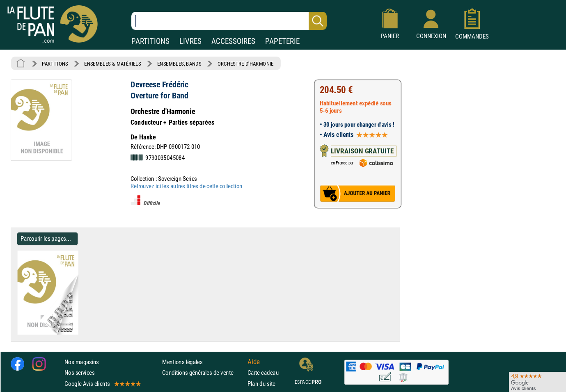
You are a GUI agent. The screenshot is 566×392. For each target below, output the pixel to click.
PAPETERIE (282, 41)
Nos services (79, 373)
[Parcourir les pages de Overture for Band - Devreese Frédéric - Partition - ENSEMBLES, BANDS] (75, 333)
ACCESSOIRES (233, 41)
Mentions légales (182, 362)
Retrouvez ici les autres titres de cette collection (186, 186)
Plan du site (261, 384)
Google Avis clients (102, 384)
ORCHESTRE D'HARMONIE (246, 64)
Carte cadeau (263, 373)
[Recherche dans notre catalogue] (229, 21)
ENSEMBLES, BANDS (179, 64)
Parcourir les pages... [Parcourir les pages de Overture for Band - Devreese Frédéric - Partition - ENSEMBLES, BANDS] (46, 238)
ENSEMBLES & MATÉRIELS (113, 64)
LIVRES (190, 41)
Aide (254, 362)
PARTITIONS (150, 41)
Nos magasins (82, 362)
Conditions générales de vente (203, 373)
